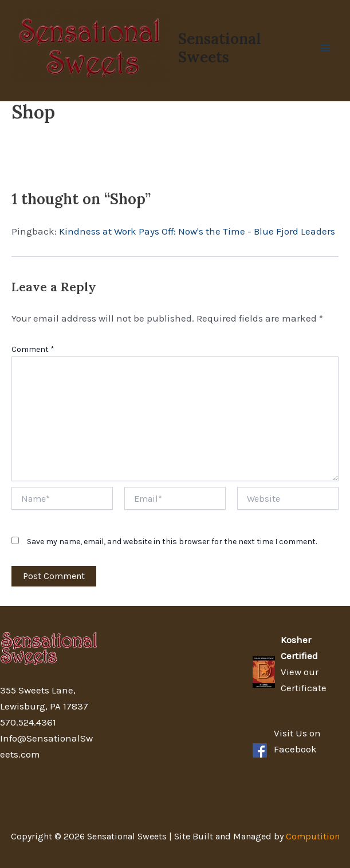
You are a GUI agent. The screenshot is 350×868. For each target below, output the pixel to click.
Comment (33, 349)
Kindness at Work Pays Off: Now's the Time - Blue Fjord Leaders (197, 231)
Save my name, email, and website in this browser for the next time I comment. (172, 542)
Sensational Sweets (220, 47)
